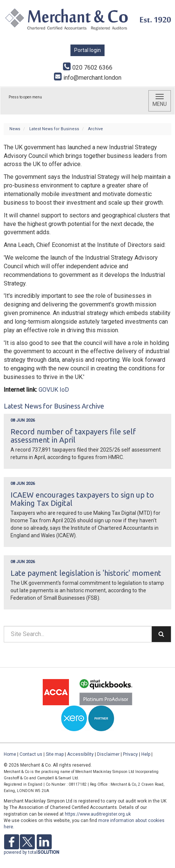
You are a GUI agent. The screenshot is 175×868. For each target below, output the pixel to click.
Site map (55, 754)
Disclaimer (108, 754)
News (15, 129)
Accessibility (80, 754)
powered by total (31, 852)
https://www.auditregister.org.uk (98, 814)
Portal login (87, 50)
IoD (64, 390)
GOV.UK (48, 390)
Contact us (31, 754)
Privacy (130, 754)
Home (10, 754)
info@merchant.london (88, 78)
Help (146, 754)
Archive (96, 129)
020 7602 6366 (88, 68)
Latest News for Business (54, 129)
